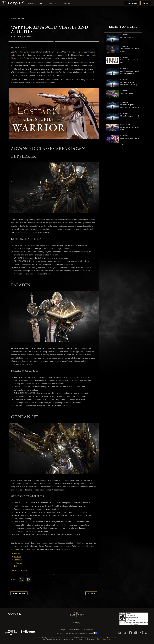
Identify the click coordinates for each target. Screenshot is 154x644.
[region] (123, 89)
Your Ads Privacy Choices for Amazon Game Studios (77, 633)
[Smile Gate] (28, 633)
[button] (54, 114)
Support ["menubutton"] (69, 3)
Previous (19, 594)
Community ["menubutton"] (54, 3)
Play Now (132, 3)
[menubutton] (77, 623)
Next (91, 594)
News (41, 3)
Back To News (18, 18)
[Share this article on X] (21, 579)
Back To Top (77, 615)
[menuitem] (31, 3)
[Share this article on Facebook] (28, 579)
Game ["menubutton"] (31, 3)
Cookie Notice (88, 630)
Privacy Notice (74, 630)
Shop (146, 3)
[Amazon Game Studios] (11, 633)
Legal (63, 630)
